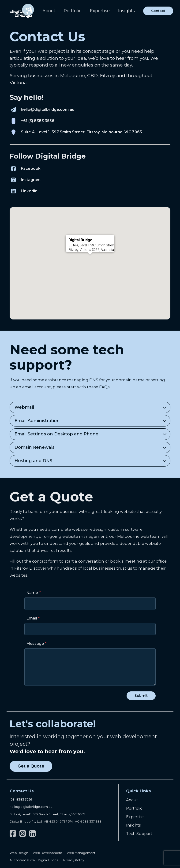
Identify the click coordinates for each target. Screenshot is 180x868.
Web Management (81, 853)
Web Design (19, 853)
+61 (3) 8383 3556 (38, 121)
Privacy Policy (74, 860)
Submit (141, 696)
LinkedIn (29, 191)
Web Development (47, 853)
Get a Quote (31, 766)
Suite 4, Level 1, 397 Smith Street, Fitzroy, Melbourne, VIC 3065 (81, 132)
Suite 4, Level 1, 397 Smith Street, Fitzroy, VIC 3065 (47, 814)
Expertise (100, 11)
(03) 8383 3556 (21, 799)
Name (32, 593)
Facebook (31, 169)
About (49, 11)
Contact (158, 11)
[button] (90, 259)
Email (32, 618)
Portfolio (73, 11)
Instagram (31, 180)
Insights (126, 11)
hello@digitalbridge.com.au (48, 109)
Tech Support (139, 834)
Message (35, 644)
